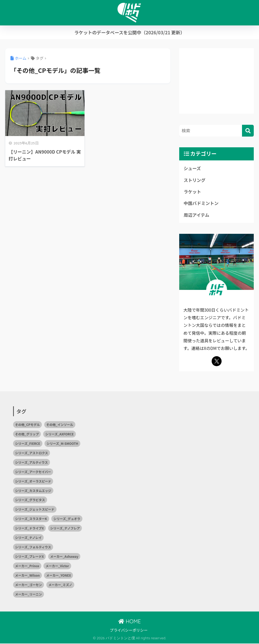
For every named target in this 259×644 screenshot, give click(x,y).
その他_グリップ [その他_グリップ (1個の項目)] (27, 434)
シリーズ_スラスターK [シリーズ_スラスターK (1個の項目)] (31, 519)
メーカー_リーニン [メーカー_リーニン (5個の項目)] (29, 595)
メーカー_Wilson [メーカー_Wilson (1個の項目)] (27, 576)
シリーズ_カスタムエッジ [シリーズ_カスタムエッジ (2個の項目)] (33, 491)
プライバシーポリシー (129, 631)
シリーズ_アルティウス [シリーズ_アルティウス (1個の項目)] (32, 462)
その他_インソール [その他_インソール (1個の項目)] (60, 425)
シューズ (192, 168)
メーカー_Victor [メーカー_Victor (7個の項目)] (57, 566)
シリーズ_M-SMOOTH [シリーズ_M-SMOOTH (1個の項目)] (62, 444)
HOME (129, 622)
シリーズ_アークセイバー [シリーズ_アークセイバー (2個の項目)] (33, 472)
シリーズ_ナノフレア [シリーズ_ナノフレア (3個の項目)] (65, 529)
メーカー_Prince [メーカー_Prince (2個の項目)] (27, 566)
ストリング (195, 180)
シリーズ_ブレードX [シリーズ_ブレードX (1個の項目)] (30, 557)
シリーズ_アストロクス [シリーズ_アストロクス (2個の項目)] (32, 453)
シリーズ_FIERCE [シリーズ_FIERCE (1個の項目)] (28, 444)
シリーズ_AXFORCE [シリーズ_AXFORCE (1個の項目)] (60, 434)
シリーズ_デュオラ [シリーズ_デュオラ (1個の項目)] (67, 519)
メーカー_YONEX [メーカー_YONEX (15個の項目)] (58, 576)
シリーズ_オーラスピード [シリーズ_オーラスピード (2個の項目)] (33, 481)
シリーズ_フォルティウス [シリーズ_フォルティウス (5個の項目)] (33, 547)
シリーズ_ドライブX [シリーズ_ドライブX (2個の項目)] (30, 529)
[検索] (248, 131)
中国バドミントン (201, 203)
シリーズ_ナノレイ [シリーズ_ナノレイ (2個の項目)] (29, 538)
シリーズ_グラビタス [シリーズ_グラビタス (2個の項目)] (30, 500)
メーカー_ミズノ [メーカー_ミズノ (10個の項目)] (60, 585)
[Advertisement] (216, 81)
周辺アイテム (197, 215)
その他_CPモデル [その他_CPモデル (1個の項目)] (28, 425)
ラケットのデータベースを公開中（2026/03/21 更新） (129, 32)
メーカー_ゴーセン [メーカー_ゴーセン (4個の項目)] (29, 585)
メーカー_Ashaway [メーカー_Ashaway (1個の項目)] (64, 557)
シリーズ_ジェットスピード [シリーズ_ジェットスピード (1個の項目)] (35, 510)
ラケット (192, 192)
